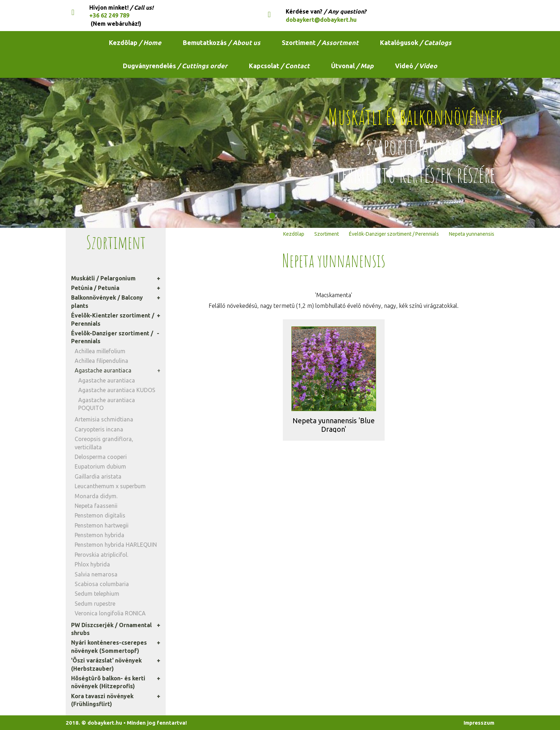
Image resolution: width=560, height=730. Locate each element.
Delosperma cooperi (101, 457)
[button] (272, 216)
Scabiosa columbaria (102, 584)
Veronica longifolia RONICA (110, 613)
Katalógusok (416, 42)
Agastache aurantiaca (103, 370)
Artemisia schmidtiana (104, 419)
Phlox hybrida (92, 564)
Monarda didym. (96, 496)
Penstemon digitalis (100, 515)
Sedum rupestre (95, 604)
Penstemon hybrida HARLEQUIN (116, 545)
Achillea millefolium (100, 351)
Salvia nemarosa (96, 574)
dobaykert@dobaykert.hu (321, 20)
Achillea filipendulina (101, 361)
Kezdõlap (135, 42)
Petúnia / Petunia (95, 288)
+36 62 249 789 (109, 15)
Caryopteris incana (99, 429)
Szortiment (320, 42)
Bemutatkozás (222, 42)
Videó (416, 66)
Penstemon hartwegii (102, 525)
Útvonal (352, 66)
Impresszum (479, 723)
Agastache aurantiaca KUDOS (117, 390)
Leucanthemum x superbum (110, 486)
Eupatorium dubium (100, 466)
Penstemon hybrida (99, 535)
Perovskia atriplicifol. (101, 555)
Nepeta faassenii (96, 506)
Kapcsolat (279, 66)
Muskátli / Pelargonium (103, 278)
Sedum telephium (97, 594)
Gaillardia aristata (98, 476)
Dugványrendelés (175, 66)
